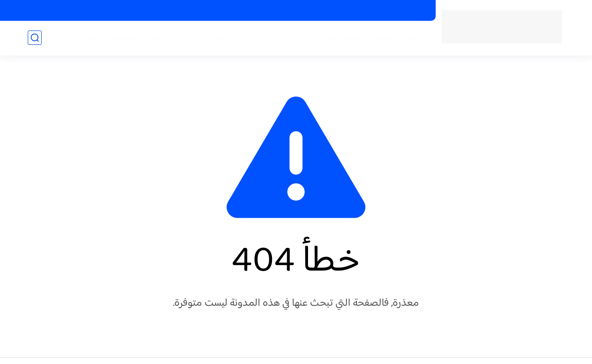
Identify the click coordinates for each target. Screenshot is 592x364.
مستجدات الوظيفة (369, 38)
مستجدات (271, 38)
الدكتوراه (90, 38)
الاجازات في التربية (293, 11)
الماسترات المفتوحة (401, 11)
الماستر (159, 38)
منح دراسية (246, 11)
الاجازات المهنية (345, 11)
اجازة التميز (193, 38)
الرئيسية (414, 38)
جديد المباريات (314, 38)
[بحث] (35, 38)
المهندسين (125, 38)
